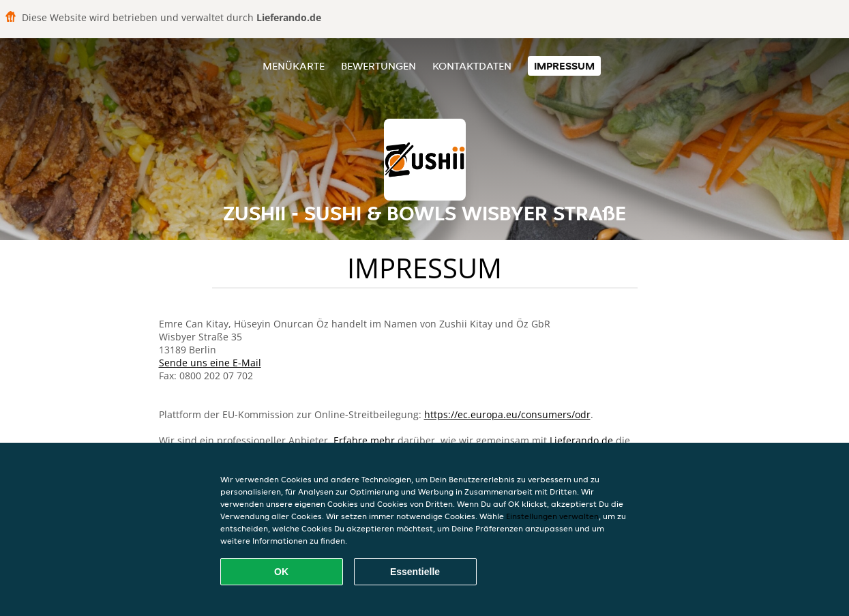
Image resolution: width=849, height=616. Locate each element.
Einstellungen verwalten (552, 516)
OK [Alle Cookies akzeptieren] (281, 572)
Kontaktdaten (472, 66)
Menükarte (294, 66)
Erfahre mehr (364, 440)
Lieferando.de (581, 440)
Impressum (564, 66)
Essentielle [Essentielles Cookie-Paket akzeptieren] (415, 572)
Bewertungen (378, 66)
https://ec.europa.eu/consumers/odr (507, 414)
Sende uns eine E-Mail (210, 363)
